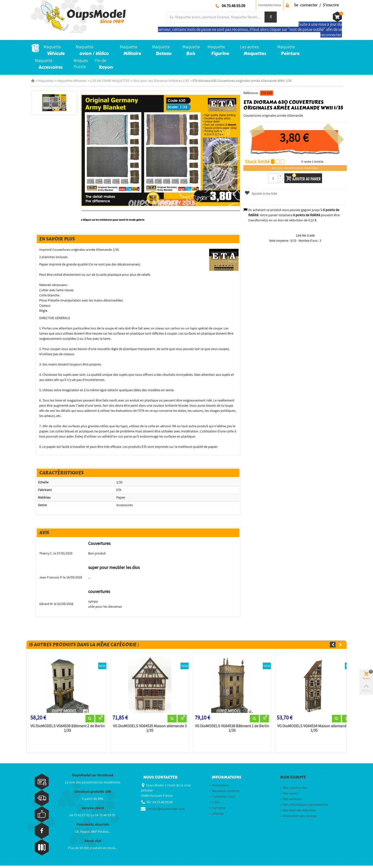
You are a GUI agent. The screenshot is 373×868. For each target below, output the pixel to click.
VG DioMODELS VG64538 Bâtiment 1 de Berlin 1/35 (232, 731)
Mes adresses (291, 801)
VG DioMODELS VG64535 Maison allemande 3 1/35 (149, 731)
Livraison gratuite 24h (93, 794)
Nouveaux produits (224, 793)
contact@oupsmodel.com (166, 811)
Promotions (219, 788)
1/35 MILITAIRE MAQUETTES (110, 81)
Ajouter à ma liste (262, 193)
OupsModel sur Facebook (93, 778)
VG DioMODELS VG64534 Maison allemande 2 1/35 (315, 731)
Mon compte (293, 780)
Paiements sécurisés (93, 827)
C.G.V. (214, 805)
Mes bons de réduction (298, 813)
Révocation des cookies (298, 818)
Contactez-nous (270, 5)
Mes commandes (294, 790)
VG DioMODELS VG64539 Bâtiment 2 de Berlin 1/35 (65, 731)
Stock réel (93, 844)
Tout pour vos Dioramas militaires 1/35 (161, 81)
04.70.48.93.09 (233, 6)
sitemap (217, 816)
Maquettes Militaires (72, 81)
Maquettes (46, 81)
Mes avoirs (289, 796)
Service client (93, 811)
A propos (217, 810)
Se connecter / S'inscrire (316, 5)
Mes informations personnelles (304, 807)
